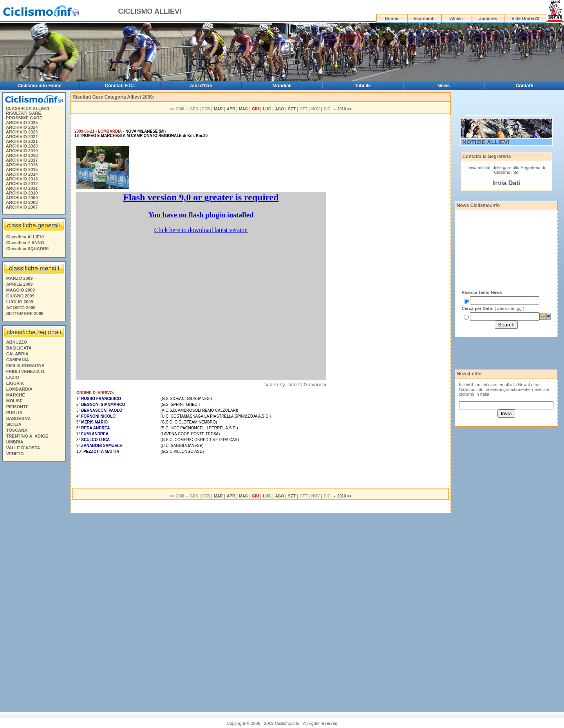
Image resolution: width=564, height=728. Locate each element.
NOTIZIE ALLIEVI (486, 142)
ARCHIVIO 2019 (22, 151)
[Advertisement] (34, 584)
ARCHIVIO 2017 (22, 160)
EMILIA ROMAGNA (25, 366)
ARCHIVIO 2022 (22, 137)
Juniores (488, 18)
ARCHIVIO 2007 (22, 207)
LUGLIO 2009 (20, 302)
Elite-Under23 (525, 18)
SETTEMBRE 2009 (25, 314)
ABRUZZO (17, 342)
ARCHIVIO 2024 (22, 127)
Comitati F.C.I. (120, 86)
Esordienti (424, 18)
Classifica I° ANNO (25, 243)
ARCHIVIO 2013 (22, 179)
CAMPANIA (18, 360)
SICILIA (14, 424)
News (444, 86)
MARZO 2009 (20, 278)
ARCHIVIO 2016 (22, 165)
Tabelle (363, 86)
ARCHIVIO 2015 (22, 169)
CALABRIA (17, 354)
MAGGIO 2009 (21, 290)
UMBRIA (15, 442)
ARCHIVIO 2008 (22, 202)
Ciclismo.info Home (40, 86)
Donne (392, 18)
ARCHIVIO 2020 (22, 146)
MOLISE (14, 401)
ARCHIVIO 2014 (22, 174)
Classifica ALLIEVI (25, 237)
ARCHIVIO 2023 (22, 132)
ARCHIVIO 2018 (22, 155)
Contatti (525, 86)
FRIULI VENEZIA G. (26, 371)
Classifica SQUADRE (28, 249)
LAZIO (13, 377)
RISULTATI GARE (23, 113)
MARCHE (16, 395)
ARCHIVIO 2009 (22, 198)
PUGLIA (14, 413)
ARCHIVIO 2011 (22, 188)
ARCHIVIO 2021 (22, 141)
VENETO (15, 454)
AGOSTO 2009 (21, 308)
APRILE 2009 (20, 284)
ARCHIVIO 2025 (22, 123)
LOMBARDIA (19, 389)
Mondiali (282, 86)
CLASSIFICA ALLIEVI (27, 108)
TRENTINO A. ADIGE (27, 436)
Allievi (456, 18)
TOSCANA (17, 430)
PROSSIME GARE (24, 118)
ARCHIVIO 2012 (22, 184)
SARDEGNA (19, 418)
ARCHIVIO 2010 (22, 193)
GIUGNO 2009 (20, 296)
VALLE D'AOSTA (23, 448)
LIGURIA (15, 383)
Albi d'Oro (201, 86)
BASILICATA (19, 348)
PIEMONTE (17, 407)
